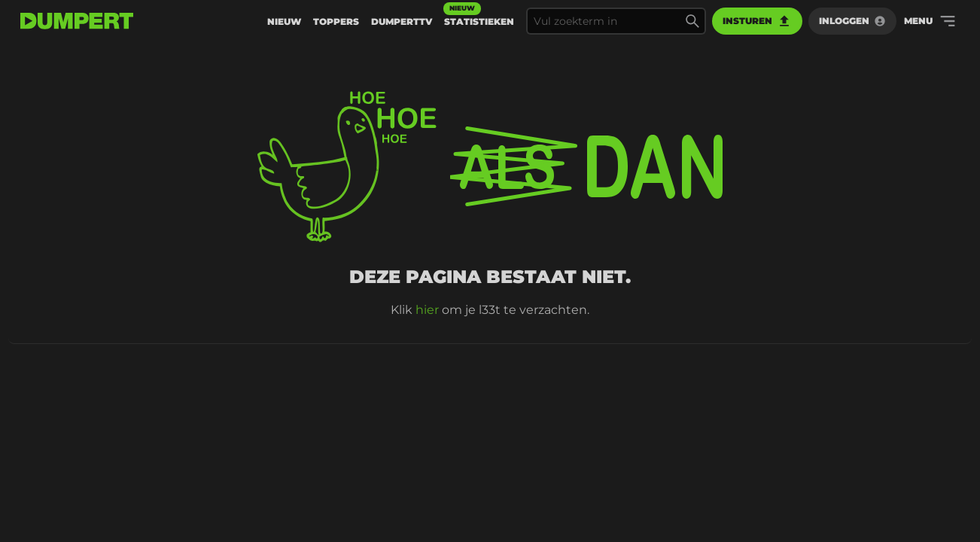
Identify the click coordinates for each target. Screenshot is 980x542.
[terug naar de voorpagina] (77, 21)
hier (427, 310)
